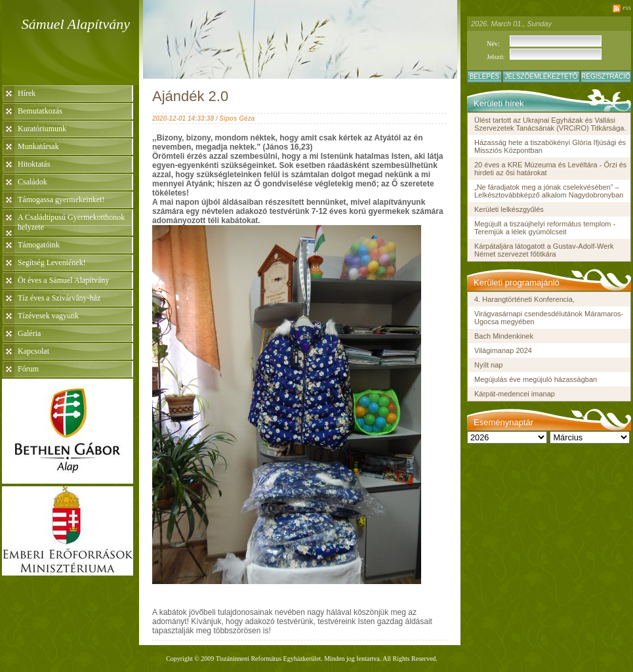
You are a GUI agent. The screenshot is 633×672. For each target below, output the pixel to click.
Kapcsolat (33, 351)
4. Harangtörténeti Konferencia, (524, 299)
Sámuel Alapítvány (76, 24)
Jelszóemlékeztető (541, 76)
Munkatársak (38, 146)
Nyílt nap (488, 365)
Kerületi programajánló (517, 283)
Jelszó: (496, 57)
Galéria (29, 333)
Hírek (27, 93)
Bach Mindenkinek (504, 336)
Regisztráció (606, 76)
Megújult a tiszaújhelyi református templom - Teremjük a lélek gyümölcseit (545, 228)
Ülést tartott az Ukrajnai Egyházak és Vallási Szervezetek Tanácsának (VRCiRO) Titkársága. (550, 124)
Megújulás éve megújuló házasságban (536, 379)
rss (627, 7)
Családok (32, 182)
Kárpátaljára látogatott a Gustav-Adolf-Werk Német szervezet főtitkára (544, 250)
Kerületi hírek (499, 103)
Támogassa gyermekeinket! (61, 199)
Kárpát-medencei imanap (515, 394)
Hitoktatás (34, 164)
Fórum (28, 369)
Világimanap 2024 (503, 350)
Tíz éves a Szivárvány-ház (59, 298)
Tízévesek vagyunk (48, 316)
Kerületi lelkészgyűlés (509, 209)
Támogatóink (39, 245)
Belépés (485, 76)
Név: (493, 44)
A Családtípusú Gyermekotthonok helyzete (71, 222)
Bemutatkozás (40, 111)
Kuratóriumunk (42, 129)
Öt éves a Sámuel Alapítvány (63, 280)
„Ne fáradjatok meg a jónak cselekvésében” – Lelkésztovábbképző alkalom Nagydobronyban (549, 191)
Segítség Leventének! (52, 262)
